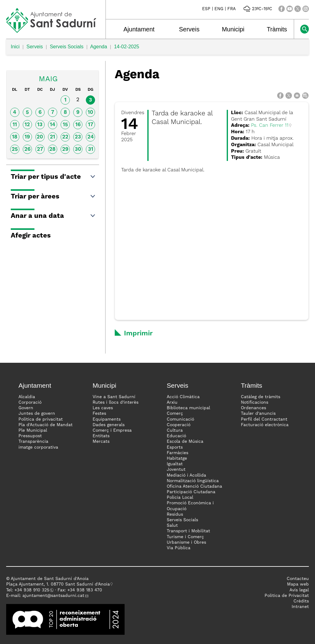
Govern (26, 408)
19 (27, 137)
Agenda (99, 47)
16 (78, 125)
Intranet (300, 607)
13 (40, 125)
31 (91, 149)
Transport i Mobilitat (188, 531)
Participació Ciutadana (191, 492)
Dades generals (109, 425)
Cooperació (179, 425)
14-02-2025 (127, 47)
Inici (15, 47)
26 (27, 149)
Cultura (175, 430)
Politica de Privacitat (287, 596)
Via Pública (179, 548)
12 (27, 125)
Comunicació (180, 419)
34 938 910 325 (33, 590)
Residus (175, 514)
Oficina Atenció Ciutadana (194, 486)
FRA (231, 9)
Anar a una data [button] (53, 216)
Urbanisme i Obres (186, 542)
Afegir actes (31, 236)
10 (90, 112)
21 (52, 137)
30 (78, 149)
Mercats (101, 442)
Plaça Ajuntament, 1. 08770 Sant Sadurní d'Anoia (58, 584)
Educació (176, 436)
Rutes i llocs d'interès (116, 402)
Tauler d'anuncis (258, 414)
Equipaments (107, 419)
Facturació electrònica (265, 425)
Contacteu (298, 579)
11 (15, 125)
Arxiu (172, 402)
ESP (206, 9)
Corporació (30, 402)
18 (15, 137)
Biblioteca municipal (188, 408)
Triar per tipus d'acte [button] (53, 177)
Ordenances (253, 408)
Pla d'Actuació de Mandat (46, 425)
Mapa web (298, 584)
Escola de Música (185, 442)
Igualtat (175, 464)
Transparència (33, 442)
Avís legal (299, 590)
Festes (99, 414)
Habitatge (177, 458)
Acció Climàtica (183, 397)
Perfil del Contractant (264, 419)
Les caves (103, 408)
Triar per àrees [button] (53, 197)
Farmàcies (177, 453)
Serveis (189, 29)
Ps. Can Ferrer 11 (270, 126)
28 (52, 149)
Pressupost (30, 436)
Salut (172, 526)
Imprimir (138, 334)
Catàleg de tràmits (261, 397)
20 (40, 137)
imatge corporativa (38, 447)
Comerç (175, 414)
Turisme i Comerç (185, 537)
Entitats (101, 436)
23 (78, 137)
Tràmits (277, 29)
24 (91, 137)
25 (15, 149)
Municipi (233, 29)
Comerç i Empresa (112, 430)
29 (65, 149)
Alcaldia (27, 397)
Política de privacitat (41, 419)
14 (53, 125)
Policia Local (180, 498)
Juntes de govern (37, 414)
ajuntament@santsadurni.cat (53, 596)
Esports (175, 447)
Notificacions (255, 402)
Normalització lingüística (193, 481)
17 (91, 125)
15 (65, 125)
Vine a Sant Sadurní (114, 397)
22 (65, 137)
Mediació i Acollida (186, 475)
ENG (219, 9)
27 (40, 149)
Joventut (176, 470)
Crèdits (301, 601)
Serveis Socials (67, 47)
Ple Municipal (33, 430)
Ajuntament (139, 29)
